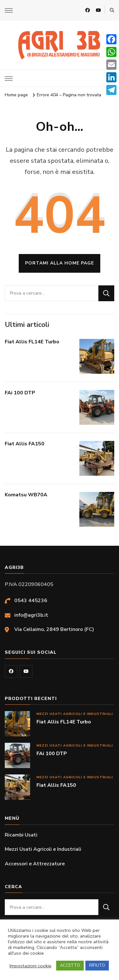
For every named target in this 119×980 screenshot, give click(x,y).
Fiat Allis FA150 (25, 444)
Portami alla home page (60, 263)
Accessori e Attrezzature (35, 864)
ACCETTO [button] (70, 965)
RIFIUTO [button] (97, 965)
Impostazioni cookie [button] (30, 966)
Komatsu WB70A (26, 495)
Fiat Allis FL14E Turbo (32, 342)
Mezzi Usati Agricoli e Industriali (75, 714)
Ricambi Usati (21, 835)
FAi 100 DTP (20, 393)
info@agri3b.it (31, 615)
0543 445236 (31, 601)
